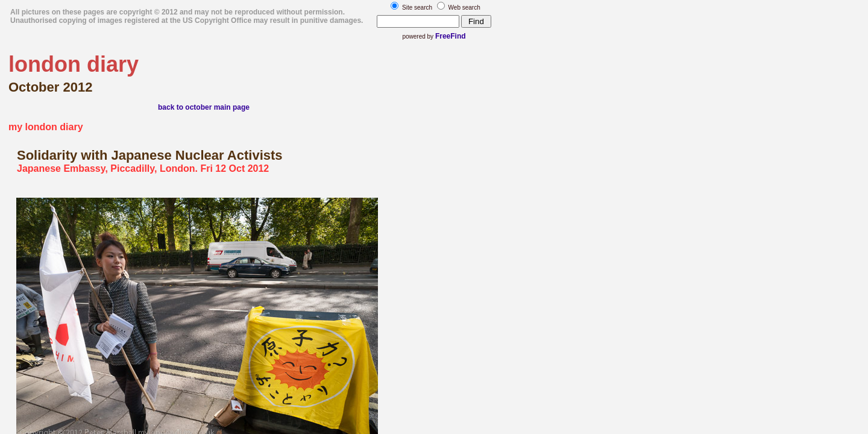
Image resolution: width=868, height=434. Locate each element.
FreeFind (451, 36)
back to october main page (204, 107)
